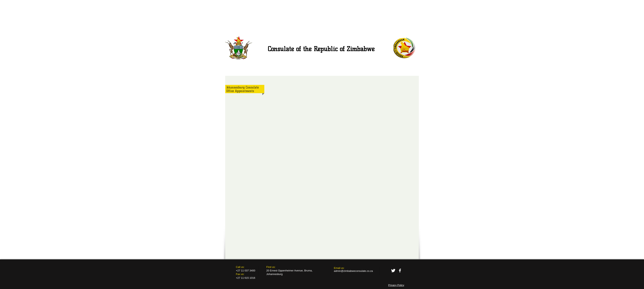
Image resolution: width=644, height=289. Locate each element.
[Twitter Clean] (393, 271)
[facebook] (400, 271)
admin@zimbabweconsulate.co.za (353, 271)
